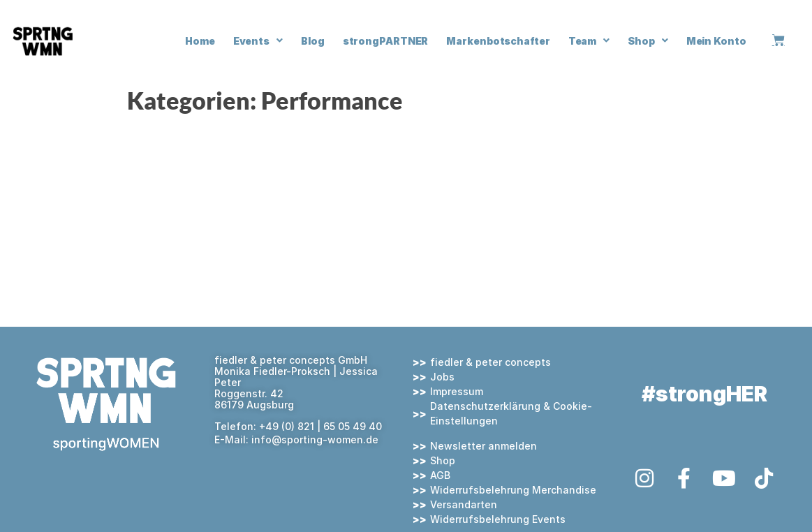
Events (258, 40)
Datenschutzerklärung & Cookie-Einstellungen (511, 413)
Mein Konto (716, 41)
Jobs (442, 377)
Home (200, 41)
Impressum (457, 391)
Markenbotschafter (498, 41)
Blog (313, 41)
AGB (440, 475)
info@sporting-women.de (315, 439)
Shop (648, 40)
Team (589, 40)
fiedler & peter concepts (490, 362)
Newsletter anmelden (483, 446)
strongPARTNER (386, 41)
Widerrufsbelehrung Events (498, 519)
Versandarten (464, 504)
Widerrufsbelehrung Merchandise (513, 490)
